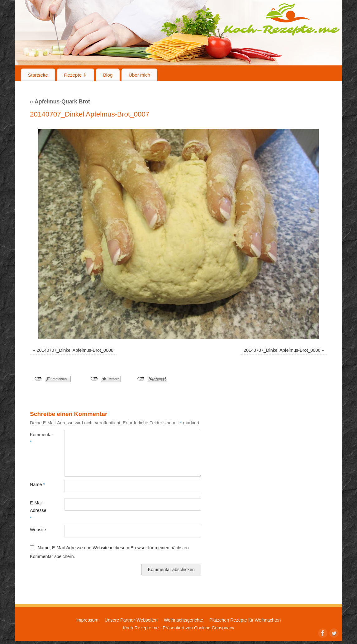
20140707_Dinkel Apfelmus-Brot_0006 (282, 350)
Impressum (87, 620)
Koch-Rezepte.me (282, 19)
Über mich (139, 75)
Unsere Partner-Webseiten (131, 620)
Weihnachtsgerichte (183, 620)
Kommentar (38, 438)
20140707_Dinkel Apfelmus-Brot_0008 (75, 350)
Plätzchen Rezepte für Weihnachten (245, 620)
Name (37, 484)
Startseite (38, 75)
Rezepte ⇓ (76, 75)
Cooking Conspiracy (214, 628)
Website (38, 530)
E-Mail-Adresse (38, 510)
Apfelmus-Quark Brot (60, 102)
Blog (108, 75)
